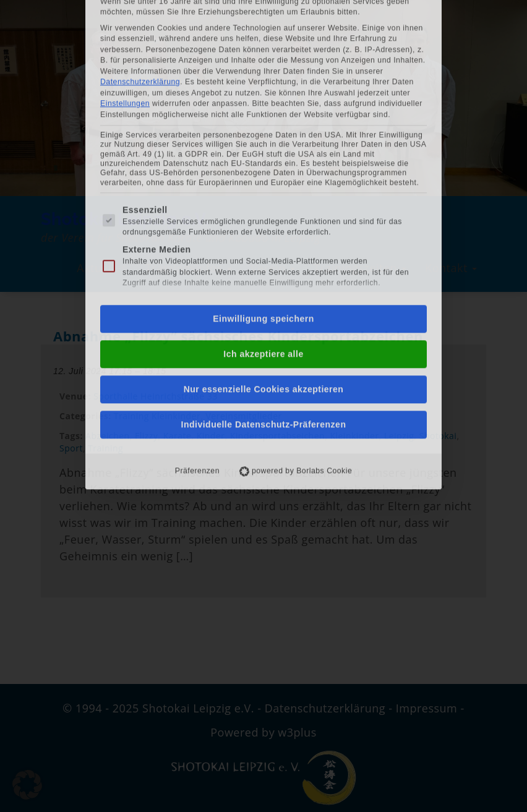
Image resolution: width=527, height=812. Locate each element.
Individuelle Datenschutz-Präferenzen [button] (264, 259)
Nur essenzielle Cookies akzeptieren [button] (264, 224)
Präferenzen (197, 306)
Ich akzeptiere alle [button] (263, 189)
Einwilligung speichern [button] (263, 153)
